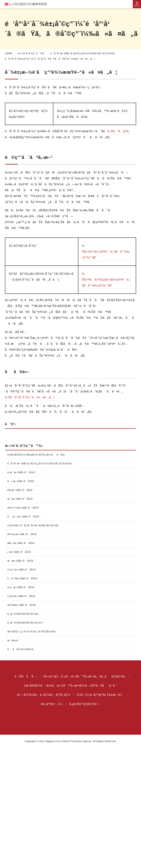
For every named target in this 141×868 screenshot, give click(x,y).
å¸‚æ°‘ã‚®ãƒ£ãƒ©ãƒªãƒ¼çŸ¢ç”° (27, 743)
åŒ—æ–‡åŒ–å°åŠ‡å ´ (22, 663)
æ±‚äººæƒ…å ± (51, 824)
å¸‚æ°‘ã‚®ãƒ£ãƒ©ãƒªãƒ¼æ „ (25, 734)
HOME (9, 53)
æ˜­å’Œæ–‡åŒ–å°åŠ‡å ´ (23, 725)
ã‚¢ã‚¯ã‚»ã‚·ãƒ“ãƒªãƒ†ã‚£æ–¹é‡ (102, 815)
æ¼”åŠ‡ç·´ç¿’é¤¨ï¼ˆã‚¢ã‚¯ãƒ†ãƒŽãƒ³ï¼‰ (34, 752)
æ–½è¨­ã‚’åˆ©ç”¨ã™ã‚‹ (32, 53)
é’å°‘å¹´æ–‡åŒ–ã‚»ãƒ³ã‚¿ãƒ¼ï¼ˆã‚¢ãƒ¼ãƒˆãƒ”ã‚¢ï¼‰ (86, 53)
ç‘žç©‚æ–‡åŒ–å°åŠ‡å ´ (23, 716)
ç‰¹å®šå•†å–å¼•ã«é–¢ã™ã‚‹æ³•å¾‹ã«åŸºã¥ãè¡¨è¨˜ (70, 806)
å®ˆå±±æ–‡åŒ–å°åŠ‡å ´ (24, 654)
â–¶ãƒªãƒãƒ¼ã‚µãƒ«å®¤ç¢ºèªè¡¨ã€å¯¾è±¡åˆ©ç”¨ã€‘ (107, 291)
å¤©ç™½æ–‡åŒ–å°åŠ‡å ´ (24, 628)
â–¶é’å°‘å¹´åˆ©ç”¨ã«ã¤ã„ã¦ (32, 409)
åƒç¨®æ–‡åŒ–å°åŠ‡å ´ (24, 698)
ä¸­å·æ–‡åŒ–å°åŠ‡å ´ (23, 707)
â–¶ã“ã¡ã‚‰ (17, 137)
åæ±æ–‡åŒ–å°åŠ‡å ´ (25, 637)
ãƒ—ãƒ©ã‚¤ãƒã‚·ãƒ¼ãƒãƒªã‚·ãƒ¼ (42, 815)
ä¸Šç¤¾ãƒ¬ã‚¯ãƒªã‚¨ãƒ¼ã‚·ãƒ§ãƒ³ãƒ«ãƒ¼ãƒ (36, 645)
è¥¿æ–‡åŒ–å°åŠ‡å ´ (21, 610)
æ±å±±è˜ (16, 760)
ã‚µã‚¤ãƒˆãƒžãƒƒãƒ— (86, 824)
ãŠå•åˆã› (24, 796)
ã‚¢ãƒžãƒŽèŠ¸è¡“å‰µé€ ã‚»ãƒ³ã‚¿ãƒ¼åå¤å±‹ (38, 471)
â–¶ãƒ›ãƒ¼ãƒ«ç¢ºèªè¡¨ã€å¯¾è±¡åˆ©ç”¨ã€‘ (107, 263)
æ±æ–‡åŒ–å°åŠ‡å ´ (22, 681)
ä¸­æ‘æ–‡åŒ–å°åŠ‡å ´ (23, 592)
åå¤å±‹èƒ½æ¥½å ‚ (22, 769)
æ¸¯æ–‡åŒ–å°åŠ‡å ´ (22, 619)
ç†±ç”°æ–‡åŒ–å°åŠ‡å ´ (24, 690)
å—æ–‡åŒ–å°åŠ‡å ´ (22, 601)
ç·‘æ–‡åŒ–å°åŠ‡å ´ (21, 672)
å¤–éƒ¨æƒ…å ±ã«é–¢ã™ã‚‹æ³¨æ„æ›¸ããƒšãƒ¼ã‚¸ (85, 796)
